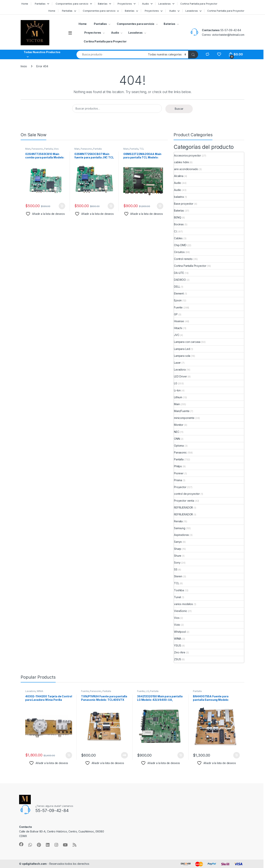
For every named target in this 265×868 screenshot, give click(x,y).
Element (179, 293)
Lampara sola (182, 356)
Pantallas (40, 4)
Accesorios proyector (187, 155)
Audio (145, 4)
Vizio (177, 625)
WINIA (178, 639)
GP (176, 314)
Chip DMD (180, 245)
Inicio (24, 66)
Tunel (177, 597)
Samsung (180, 528)
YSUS (177, 645)
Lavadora (180, 370)
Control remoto (183, 259)
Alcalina (179, 176)
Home (24, 4)
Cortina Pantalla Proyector (190, 266)
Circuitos (179, 252)
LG (176, 383)
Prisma (178, 480)
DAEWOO (180, 280)
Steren (178, 576)
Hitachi (178, 328)
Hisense (179, 321)
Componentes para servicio (72, 4)
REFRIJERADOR (183, 507)
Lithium (178, 397)
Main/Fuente (182, 411)
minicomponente (184, 418)
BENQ (178, 217)
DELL (177, 287)
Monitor (179, 425)
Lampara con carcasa (187, 342)
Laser (177, 363)
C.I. (176, 231)
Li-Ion (177, 390)
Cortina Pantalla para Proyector (199, 4)
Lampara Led (182, 349)
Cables (178, 238)
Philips (178, 466)
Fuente (178, 307)
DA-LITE (179, 273)
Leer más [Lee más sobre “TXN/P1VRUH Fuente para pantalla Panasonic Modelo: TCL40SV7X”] (124, 755)
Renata (178, 521)
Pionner (179, 473)
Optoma (179, 446)
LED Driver (180, 376)
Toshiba (179, 590)
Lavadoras (165, 4)
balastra (179, 197)
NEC (177, 432)
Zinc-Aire (180, 652)
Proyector (180, 487)
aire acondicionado (186, 169)
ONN (177, 439)
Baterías (103, 4)
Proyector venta (184, 501)
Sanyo (178, 542)
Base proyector (184, 204)
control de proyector (187, 494)
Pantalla (48, 149)
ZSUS (177, 659)
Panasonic (37, 149)
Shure (178, 556)
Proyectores (124, 4)
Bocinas (179, 224)
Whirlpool (180, 632)
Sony (177, 563)
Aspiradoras (181, 535)
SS (176, 569)
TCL (142, 149)
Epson (178, 300)
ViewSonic (181, 611)
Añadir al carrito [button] (62, 206)
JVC (177, 335)
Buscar (179, 109)
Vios (56, 149)
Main (28, 149)
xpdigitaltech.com (35, 864)
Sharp (178, 549)
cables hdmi (181, 162)
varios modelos (183, 604)
